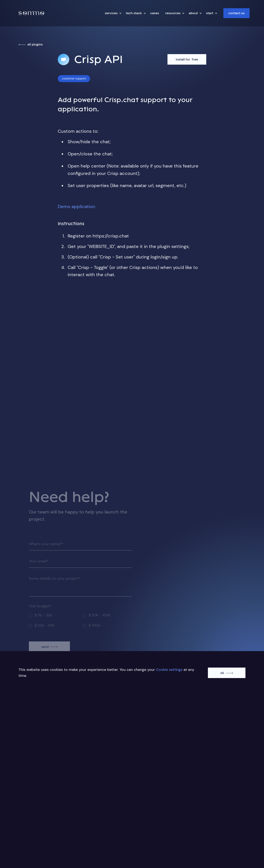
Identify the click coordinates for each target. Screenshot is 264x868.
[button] (112, 13)
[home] (31, 13)
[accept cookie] (227, 674)
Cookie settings (169, 670)
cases (155, 13)
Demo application (77, 207)
